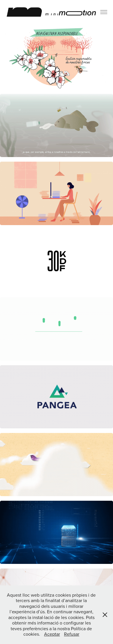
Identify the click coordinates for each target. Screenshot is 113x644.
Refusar (72, 634)
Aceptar (52, 634)
